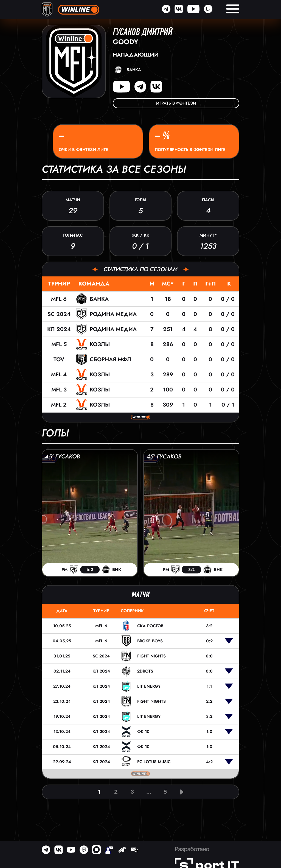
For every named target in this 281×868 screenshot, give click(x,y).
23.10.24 (62, 701)
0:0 (209, 656)
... (149, 792)
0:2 (209, 641)
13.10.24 (62, 732)
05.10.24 (62, 747)
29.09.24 (62, 762)
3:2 (209, 626)
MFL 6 (59, 299)
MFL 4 (59, 375)
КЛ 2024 (59, 329)
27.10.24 (62, 686)
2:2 (209, 701)
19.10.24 (62, 716)
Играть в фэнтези (176, 103)
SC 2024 (59, 314)
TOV (59, 359)
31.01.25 (62, 656)
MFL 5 (59, 344)
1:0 (209, 732)
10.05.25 (62, 626)
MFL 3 (59, 390)
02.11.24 (62, 671)
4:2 (209, 762)
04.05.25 (62, 641)
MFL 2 (59, 405)
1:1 (209, 686)
